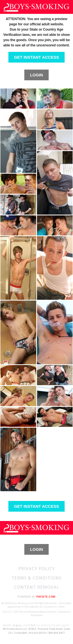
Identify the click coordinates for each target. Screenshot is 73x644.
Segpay (17, 625)
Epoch (7, 625)
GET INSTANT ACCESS (36, 57)
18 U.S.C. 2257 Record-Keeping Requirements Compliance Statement (36, 613)
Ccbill (32, 625)
